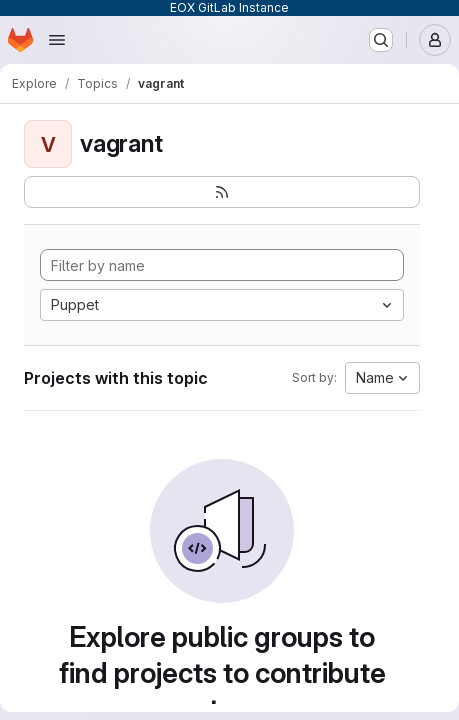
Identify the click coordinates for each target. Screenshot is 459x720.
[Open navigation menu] (57, 40)
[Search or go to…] (381, 40)
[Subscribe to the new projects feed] (222, 192)
